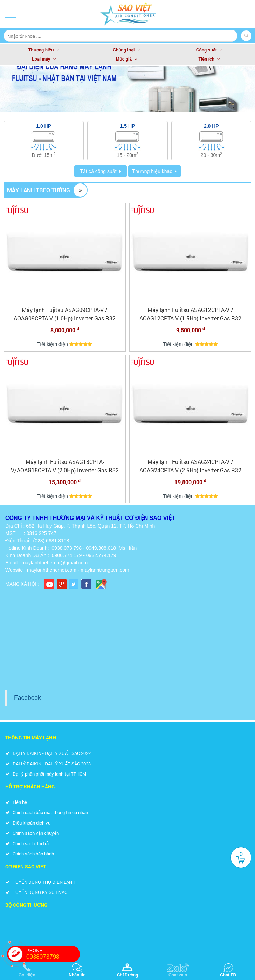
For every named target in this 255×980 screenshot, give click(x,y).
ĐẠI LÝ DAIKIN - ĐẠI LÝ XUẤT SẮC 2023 (48, 764)
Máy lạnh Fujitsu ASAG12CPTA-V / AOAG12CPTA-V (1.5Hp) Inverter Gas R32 (190, 314)
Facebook (27, 698)
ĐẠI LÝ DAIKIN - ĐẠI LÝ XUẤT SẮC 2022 (48, 753)
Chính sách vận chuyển (32, 833)
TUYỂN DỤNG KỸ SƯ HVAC (36, 892)
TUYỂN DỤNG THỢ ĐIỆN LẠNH (40, 882)
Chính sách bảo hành (30, 854)
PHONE (53, 954)
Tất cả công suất (98, 171)
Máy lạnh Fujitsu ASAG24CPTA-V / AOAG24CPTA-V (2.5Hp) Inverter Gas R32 (190, 466)
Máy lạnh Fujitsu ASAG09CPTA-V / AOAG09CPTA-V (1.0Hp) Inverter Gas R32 (65, 314)
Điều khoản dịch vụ (28, 823)
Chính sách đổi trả (27, 843)
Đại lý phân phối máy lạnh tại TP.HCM (46, 774)
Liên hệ (16, 802)
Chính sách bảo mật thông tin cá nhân (47, 812)
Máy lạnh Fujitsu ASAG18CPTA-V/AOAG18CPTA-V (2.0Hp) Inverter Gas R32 (65, 466)
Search (246, 36)
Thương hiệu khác (152, 171)
